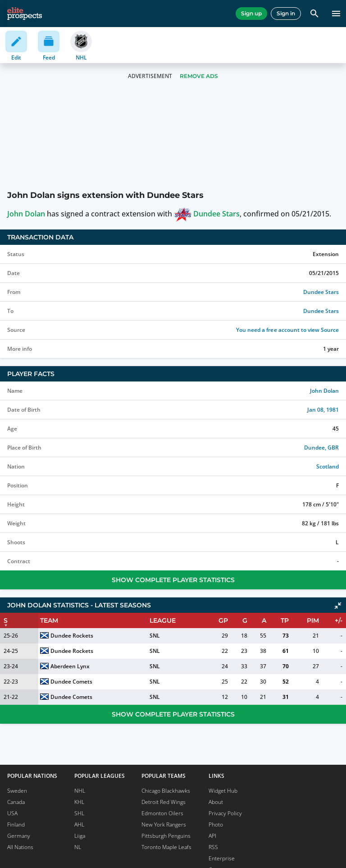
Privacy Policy (225, 813)
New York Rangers (164, 824)
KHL (79, 802)
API (212, 836)
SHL (79, 813)
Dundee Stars (207, 214)
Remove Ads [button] (199, 76)
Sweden (17, 791)
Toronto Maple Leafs (166, 847)
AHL (79, 824)
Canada (16, 802)
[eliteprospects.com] (25, 14)
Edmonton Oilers (162, 813)
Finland (16, 824)
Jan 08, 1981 (323, 410)
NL (78, 847)
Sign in (286, 13)
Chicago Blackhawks (166, 791)
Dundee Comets (71, 682)
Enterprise (222, 858)
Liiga (80, 836)
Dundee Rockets (72, 636)
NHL (80, 791)
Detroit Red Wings (164, 802)
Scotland (328, 466)
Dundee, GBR (321, 448)
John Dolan (26, 214)
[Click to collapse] (338, 606)
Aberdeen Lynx (70, 666)
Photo (216, 824)
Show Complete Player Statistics (173, 580)
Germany (19, 836)
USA (12, 813)
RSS (213, 847)
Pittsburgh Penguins (166, 836)
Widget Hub (223, 791)
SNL (155, 636)
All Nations (20, 847)
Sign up (251, 13)
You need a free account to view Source (287, 330)
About (216, 802)
